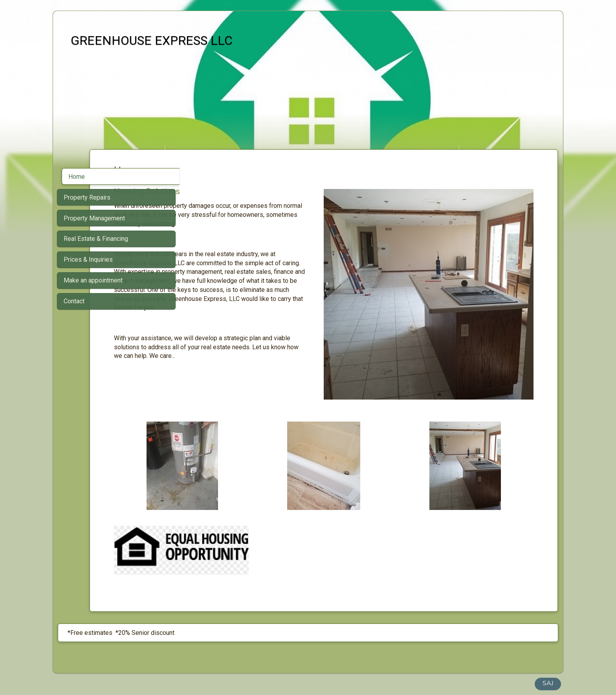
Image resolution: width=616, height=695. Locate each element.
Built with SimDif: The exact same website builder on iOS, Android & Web (306, 668)
